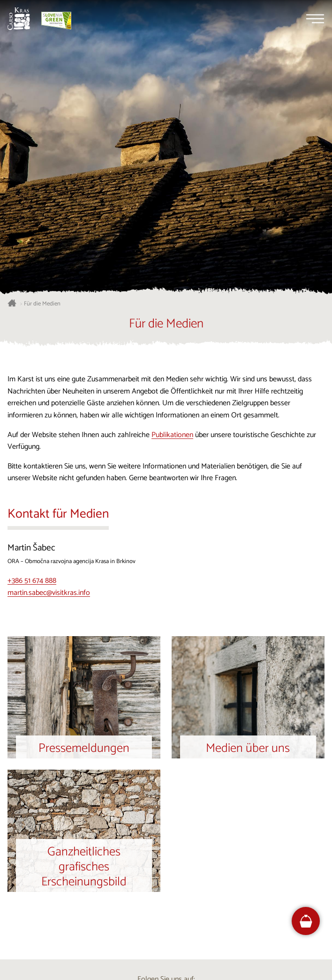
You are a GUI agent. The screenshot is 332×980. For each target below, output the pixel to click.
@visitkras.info (68, 593)
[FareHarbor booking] (306, 921)
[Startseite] (19, 19)
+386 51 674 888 (32, 581)
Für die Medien (42, 304)
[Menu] (315, 19)
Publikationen (172, 435)
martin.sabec (27, 593)
